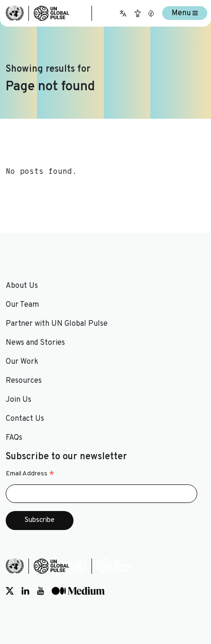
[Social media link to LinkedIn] (25, 591)
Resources (24, 381)
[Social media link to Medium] (78, 591)
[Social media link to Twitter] (10, 591)
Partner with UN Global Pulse (57, 324)
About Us (22, 286)
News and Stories (35, 343)
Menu (185, 13)
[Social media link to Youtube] (41, 591)
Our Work (22, 362)
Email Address (30, 474)
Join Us (18, 400)
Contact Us (25, 419)
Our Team (22, 305)
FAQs (14, 438)
